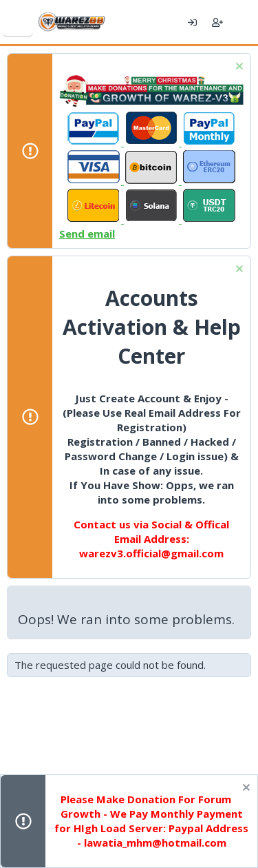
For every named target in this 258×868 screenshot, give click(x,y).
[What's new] (243, 22)
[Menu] (18, 22)
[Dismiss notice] (238, 68)
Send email (87, 234)
